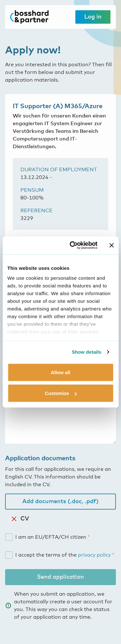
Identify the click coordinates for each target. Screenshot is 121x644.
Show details (87, 352)
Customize (61, 393)
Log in (93, 17)
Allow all (60, 372)
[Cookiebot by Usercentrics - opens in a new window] (72, 246)
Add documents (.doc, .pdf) (60, 502)
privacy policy (94, 555)
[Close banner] (111, 245)
